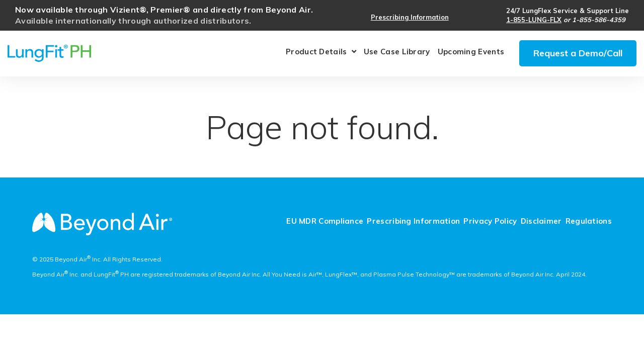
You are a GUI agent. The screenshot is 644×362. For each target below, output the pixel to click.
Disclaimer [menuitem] (541, 221)
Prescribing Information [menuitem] (413, 221)
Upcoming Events (471, 52)
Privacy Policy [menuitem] (490, 221)
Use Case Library (397, 52)
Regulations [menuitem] (589, 221)
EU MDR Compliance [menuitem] (325, 221)
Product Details (316, 53)
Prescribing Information (410, 17)
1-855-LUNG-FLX (534, 20)
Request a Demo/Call (578, 53)
